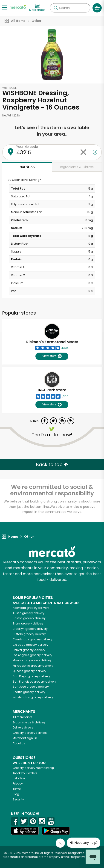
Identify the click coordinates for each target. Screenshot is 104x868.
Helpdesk (19, 778)
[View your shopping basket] (97, 8)
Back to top (52, 464)
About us (19, 743)
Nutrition (27, 167)
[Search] (70, 8)
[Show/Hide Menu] (5, 7)
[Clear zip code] (83, 152)
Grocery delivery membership (33, 768)
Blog (16, 794)
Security (18, 799)
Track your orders (25, 773)
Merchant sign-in (25, 738)
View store (52, 356)
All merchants (22, 717)
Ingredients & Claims (77, 167)
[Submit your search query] (56, 8)
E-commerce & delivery (29, 722)
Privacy (18, 783)
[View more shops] (37, 8)
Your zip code (27, 147)
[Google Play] (56, 831)
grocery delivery (31, 608)
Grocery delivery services (30, 733)
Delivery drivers (23, 727)
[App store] (25, 831)
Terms (17, 789)
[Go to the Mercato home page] (18, 7)
